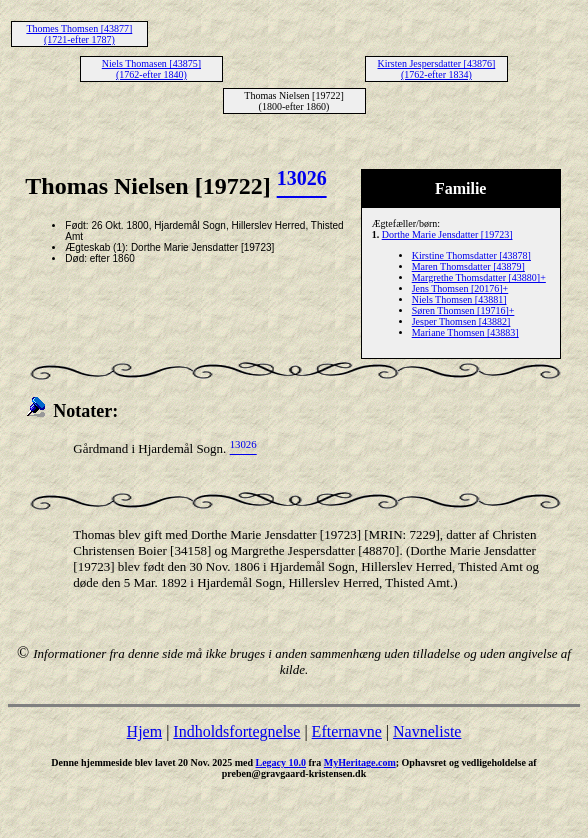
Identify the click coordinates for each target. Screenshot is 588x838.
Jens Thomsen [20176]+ (460, 288)
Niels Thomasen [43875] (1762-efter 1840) (151, 69)
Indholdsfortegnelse (236, 731)
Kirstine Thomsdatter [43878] (471, 255)
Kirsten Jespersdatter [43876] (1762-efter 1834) (437, 69)
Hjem (145, 731)
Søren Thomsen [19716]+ (463, 310)
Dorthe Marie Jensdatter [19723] (447, 234)
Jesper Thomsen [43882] (461, 321)
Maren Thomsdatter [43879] (468, 266)
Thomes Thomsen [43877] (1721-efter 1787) (79, 34)
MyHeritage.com (360, 762)
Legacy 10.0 (280, 762)
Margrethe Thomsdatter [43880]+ (479, 277)
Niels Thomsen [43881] (459, 299)
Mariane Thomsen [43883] (465, 332)
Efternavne (347, 731)
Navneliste (427, 731)
